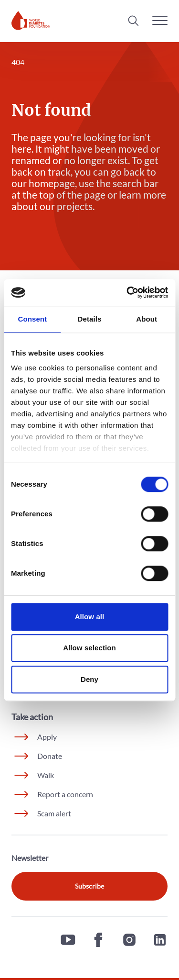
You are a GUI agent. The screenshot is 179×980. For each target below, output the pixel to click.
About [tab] (147, 319)
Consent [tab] (32, 319)
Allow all (90, 617)
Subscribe (89, 886)
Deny (89, 679)
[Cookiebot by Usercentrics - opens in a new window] (127, 292)
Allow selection (89, 648)
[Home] (31, 21)
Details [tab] (90, 319)
